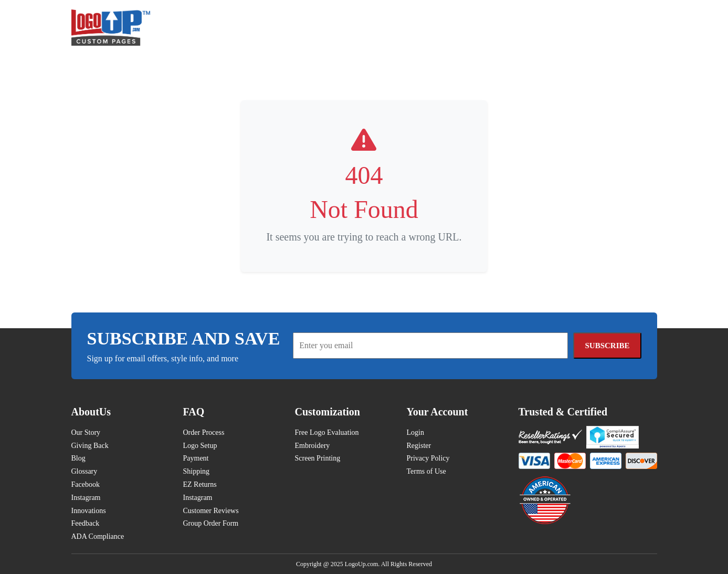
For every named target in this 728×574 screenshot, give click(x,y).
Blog (78, 458)
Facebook (86, 484)
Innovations (89, 511)
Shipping (197, 471)
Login (415, 432)
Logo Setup (200, 446)
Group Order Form (211, 523)
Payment (196, 458)
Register (419, 446)
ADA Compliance (98, 536)
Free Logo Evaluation (327, 432)
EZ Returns (200, 484)
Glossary (85, 471)
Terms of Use (426, 471)
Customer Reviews (211, 511)
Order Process (204, 432)
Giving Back (90, 446)
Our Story (86, 432)
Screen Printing (318, 458)
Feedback (86, 523)
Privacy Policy (428, 458)
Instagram (86, 498)
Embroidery (313, 446)
